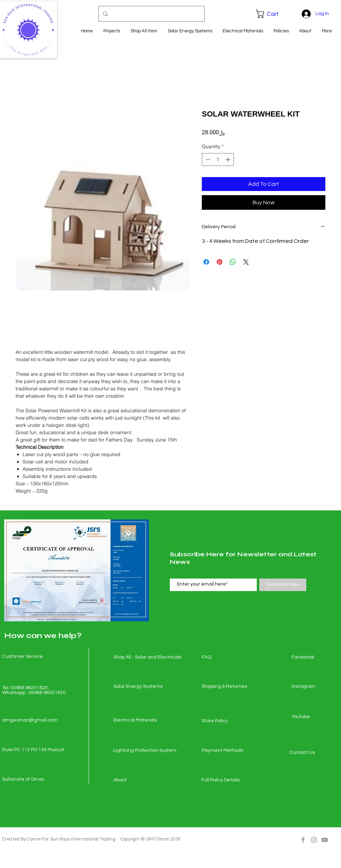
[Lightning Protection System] (145, 751)
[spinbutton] (218, 160)
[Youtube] (316, 717)
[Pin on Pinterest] (220, 262)
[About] (138, 780)
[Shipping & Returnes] (227, 687)
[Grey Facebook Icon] (303, 840)
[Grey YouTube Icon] (325, 840)
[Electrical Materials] (138, 720)
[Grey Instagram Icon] (314, 840)
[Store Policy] (227, 721)
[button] (272, 14)
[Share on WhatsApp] (233, 262)
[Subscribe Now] (283, 585)
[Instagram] (316, 687)
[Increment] (228, 160)
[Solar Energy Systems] (138, 687)
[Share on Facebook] (206, 262)
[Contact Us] (314, 753)
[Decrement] (207, 160)
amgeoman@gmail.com (30, 720)
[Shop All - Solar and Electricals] (147, 658)
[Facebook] (316, 658)
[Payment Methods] (227, 751)
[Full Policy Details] (226, 780)
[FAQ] (227, 658)
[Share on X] (246, 262)
